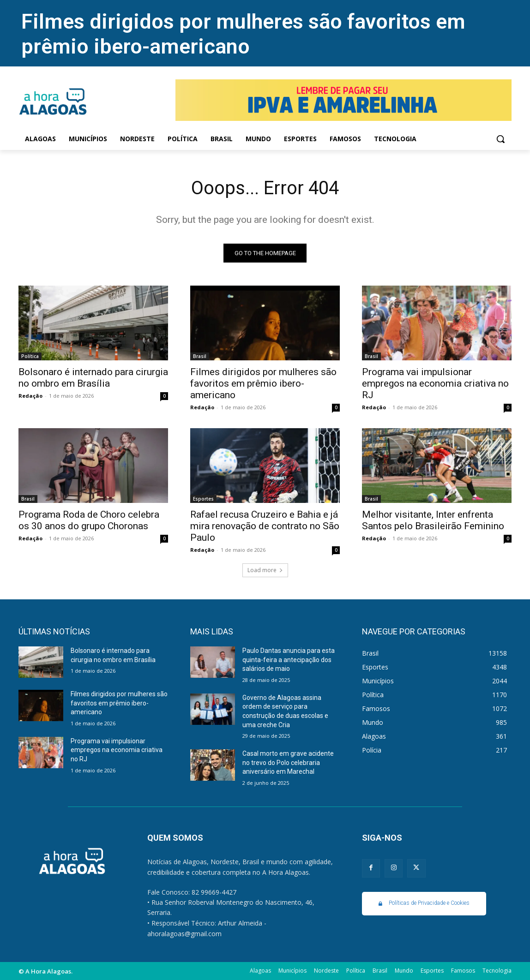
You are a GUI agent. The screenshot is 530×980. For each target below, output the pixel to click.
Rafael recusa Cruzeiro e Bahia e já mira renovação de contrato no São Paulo (265, 526)
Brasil (200, 356)
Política (30, 356)
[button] (500, 139)
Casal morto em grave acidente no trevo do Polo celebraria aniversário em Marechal (288, 762)
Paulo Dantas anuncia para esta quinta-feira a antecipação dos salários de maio (289, 660)
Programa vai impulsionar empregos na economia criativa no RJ (435, 383)
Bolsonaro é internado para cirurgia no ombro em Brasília (93, 378)
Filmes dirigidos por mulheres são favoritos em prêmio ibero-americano (243, 34)
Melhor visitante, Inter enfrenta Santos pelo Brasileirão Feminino (433, 520)
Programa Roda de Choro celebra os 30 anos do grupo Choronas (89, 520)
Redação (30, 396)
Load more (265, 570)
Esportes (203, 499)
